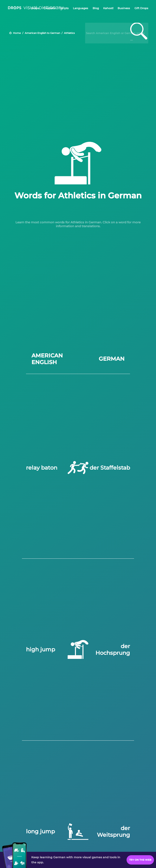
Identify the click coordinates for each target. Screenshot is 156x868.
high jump (41, 649)
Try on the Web (140, 860)
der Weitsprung (113, 831)
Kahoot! (108, 8)
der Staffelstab (110, 468)
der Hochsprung (113, 650)
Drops (35, 8)
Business (124, 8)
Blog (96, 8)
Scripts (64, 8)
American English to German (42, 33)
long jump (40, 831)
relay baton (42, 468)
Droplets (49, 8)
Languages (81, 8)
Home (17, 33)
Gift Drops (141, 8)
